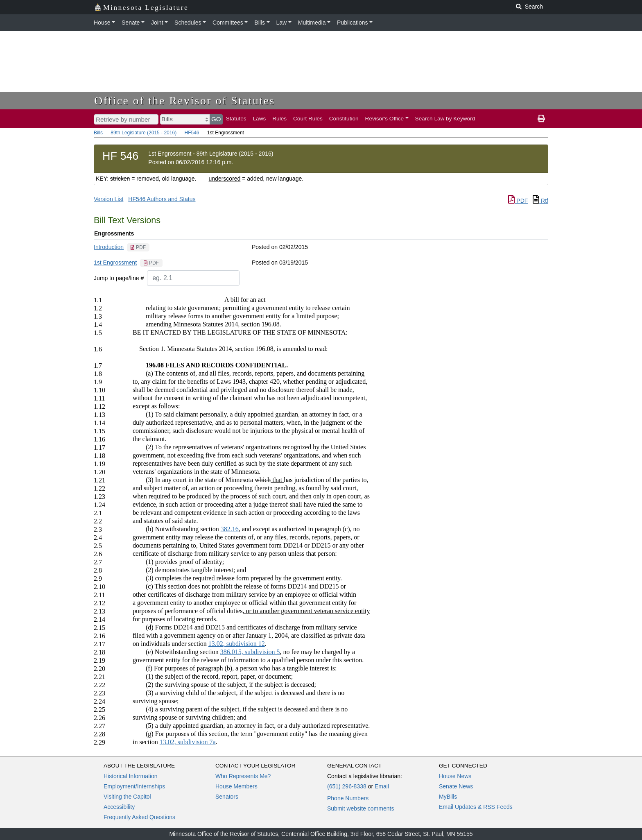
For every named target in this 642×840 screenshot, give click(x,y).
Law (282, 23)
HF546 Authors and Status (162, 199)
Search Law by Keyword (445, 119)
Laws (260, 119)
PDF (518, 201)
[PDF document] (138, 247)
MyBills (448, 797)
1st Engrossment (115, 263)
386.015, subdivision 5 (250, 652)
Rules (279, 119)
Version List (109, 199)
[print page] (541, 119)
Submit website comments (361, 808)
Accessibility (119, 807)
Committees (228, 23)
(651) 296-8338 (347, 786)
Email (382, 786)
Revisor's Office (385, 119)
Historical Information (131, 776)
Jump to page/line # (119, 278)
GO (216, 119)
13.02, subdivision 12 (237, 644)
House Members (236, 786)
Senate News (456, 786)
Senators (227, 797)
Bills (260, 23)
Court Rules (308, 119)
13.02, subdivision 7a (188, 742)
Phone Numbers (348, 798)
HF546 (192, 133)
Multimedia (312, 23)
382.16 (230, 529)
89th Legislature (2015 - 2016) (144, 133)
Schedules (188, 23)
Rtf (540, 201)
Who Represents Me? (243, 776)
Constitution (344, 119)
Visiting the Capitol (127, 797)
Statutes (236, 119)
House (102, 23)
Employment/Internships (134, 786)
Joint (157, 23)
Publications (353, 23)
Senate (131, 23)
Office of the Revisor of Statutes (185, 101)
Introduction (109, 247)
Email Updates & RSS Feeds (476, 807)
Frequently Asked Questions (139, 817)
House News (455, 776)
